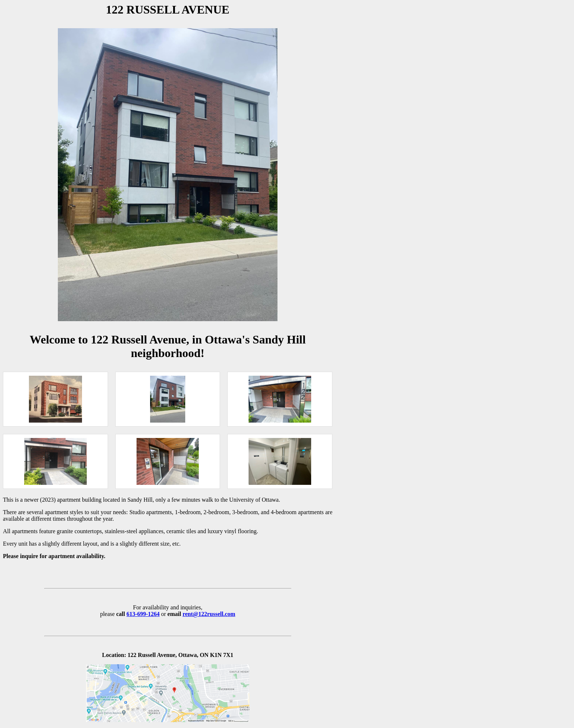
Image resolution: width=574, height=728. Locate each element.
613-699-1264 (143, 614)
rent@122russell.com (209, 614)
